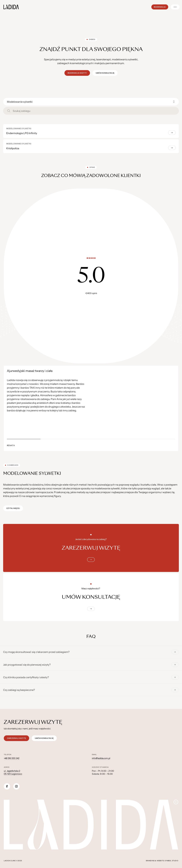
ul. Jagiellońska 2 (12, 771)
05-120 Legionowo (13, 774)
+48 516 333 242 (12, 758)
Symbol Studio (171, 861)
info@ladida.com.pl (101, 758)
